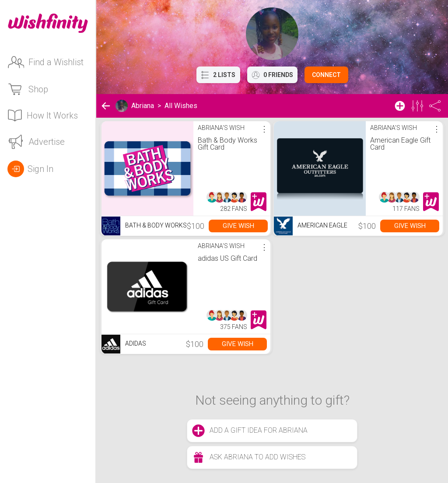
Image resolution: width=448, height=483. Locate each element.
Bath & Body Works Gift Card (227, 144)
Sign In (30, 169)
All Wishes (181, 106)
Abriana (143, 106)
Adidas (124, 344)
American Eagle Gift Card (400, 144)
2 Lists (218, 75)
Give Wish (238, 226)
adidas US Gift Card (227, 258)
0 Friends (272, 75)
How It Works (43, 115)
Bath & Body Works (144, 226)
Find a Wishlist (45, 62)
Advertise (36, 142)
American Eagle (311, 226)
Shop (28, 89)
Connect (326, 75)
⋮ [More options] (264, 129)
